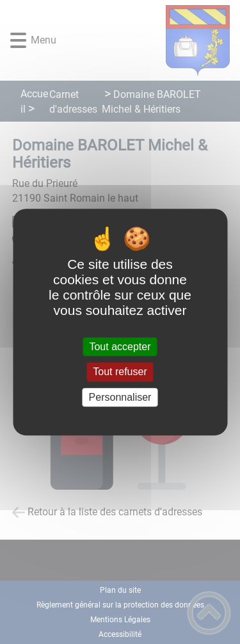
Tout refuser (120, 372)
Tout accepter (120, 347)
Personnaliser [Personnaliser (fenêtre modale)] (120, 397)
